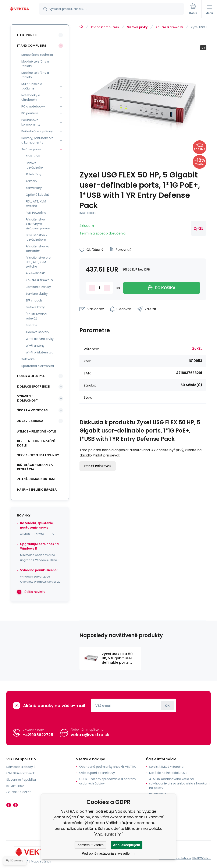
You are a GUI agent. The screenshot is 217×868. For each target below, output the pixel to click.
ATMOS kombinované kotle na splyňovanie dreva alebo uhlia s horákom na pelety (179, 783)
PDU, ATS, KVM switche (36, 204)
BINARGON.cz (201, 858)
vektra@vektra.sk (90, 735)
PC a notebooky (33, 106)
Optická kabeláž (37, 195)
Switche (31, 325)
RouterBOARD (35, 273)
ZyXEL (199, 228)
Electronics (27, 35)
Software (28, 359)
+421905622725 (38, 735)
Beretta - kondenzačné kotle (36, 443)
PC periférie (30, 113)
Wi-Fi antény (35, 346)
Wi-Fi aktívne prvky (40, 339)
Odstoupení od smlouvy (97, 773)
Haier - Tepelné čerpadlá (37, 490)
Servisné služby (37, 294)
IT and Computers (105, 27)
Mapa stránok (41, 861)
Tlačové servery (37, 332)
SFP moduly (34, 300)
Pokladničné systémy (37, 131)
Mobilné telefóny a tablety (35, 64)
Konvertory (34, 188)
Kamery (31, 181)
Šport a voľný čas (32, 410)
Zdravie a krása (30, 421)
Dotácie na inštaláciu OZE (168, 773)
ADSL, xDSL (33, 156)
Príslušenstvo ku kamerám (37, 249)
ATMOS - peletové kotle (36, 431)
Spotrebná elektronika (38, 366)
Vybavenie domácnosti (28, 398)
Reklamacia (158, 794)
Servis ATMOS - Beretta (166, 767)
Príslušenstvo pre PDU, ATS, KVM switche (38, 262)
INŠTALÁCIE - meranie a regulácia (35, 467)
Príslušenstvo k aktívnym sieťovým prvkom (38, 224)
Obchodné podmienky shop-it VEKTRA (107, 767)
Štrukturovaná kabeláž (36, 316)
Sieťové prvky (137, 27)
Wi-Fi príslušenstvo (40, 352)
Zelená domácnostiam (36, 479)
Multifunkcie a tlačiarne (32, 86)
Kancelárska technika (37, 55)
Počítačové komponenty (31, 122)
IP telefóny (33, 174)
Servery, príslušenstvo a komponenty (37, 140)
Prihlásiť (167, 705)
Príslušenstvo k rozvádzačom (36, 237)
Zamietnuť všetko (90, 845)
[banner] (20, 9)
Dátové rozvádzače (34, 165)
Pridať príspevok (98, 466)
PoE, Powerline (36, 213)
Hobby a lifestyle (31, 376)
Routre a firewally (169, 27)
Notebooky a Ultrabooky (31, 97)
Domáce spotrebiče (33, 387)
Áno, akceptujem (127, 845)
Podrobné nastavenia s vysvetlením (109, 853)
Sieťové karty (35, 307)
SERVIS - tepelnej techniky (38, 455)
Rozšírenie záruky (38, 287)
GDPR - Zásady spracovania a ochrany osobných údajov (108, 781)
